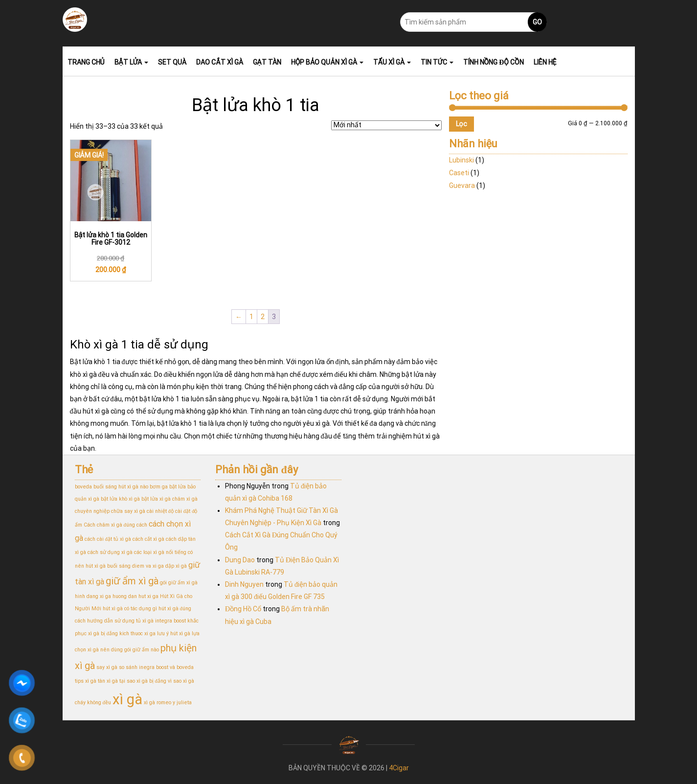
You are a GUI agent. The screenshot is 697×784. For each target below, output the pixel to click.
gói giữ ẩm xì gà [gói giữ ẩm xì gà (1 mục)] (179, 583)
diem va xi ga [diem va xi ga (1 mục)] (148, 566)
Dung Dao (240, 560)
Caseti (459, 173)
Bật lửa (132, 62)
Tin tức (437, 62)
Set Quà (172, 62)
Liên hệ (545, 62)
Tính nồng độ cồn (494, 62)
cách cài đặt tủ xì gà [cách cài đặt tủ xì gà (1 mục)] (108, 539)
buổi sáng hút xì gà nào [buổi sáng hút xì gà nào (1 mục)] (121, 487)
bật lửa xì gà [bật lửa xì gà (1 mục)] (156, 499)
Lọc (461, 124)
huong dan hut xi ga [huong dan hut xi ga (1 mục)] (135, 596)
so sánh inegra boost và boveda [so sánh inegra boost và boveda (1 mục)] (156, 667)
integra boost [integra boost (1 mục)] (170, 621)
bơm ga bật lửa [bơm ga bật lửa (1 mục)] (168, 487)
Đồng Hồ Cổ (243, 609)
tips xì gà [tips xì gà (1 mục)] (86, 681)
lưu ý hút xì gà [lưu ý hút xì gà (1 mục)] (174, 634)
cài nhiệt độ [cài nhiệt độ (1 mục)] (160, 511)
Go (537, 22)
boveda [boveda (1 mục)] (83, 487)
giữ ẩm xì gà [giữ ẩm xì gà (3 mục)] (132, 581)
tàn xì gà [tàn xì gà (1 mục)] (108, 681)
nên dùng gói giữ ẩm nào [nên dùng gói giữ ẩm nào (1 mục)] (130, 650)
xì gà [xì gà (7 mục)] (127, 699)
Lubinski (461, 160)
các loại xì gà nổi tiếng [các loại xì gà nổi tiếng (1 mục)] (160, 552)
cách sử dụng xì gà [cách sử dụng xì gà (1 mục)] (110, 552)
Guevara (462, 185)
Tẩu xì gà (392, 62)
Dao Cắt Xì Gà (219, 62)
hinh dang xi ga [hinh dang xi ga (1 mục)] (93, 596)
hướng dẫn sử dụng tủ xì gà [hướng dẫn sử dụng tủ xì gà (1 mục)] (120, 621)
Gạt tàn (267, 62)
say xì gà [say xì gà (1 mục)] (107, 667)
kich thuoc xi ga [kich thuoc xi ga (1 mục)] (137, 634)
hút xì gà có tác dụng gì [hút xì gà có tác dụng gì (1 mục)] (130, 609)
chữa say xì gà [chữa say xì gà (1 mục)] (128, 511)
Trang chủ (86, 62)
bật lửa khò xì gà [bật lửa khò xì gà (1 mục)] (120, 499)
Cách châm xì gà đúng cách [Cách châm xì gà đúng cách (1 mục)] (115, 525)
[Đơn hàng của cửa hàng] (386, 125)
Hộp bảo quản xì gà (327, 62)
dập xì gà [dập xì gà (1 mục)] (176, 566)
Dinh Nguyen (244, 584)
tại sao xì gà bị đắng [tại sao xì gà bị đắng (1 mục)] (143, 681)
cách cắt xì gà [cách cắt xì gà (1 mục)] (148, 539)
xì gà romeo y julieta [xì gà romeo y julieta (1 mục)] (168, 703)
